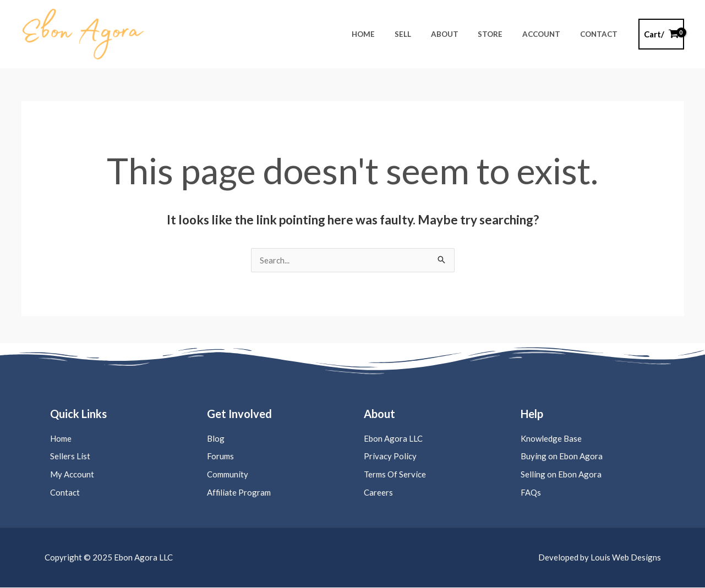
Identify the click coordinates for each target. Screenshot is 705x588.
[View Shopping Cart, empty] (661, 34)
